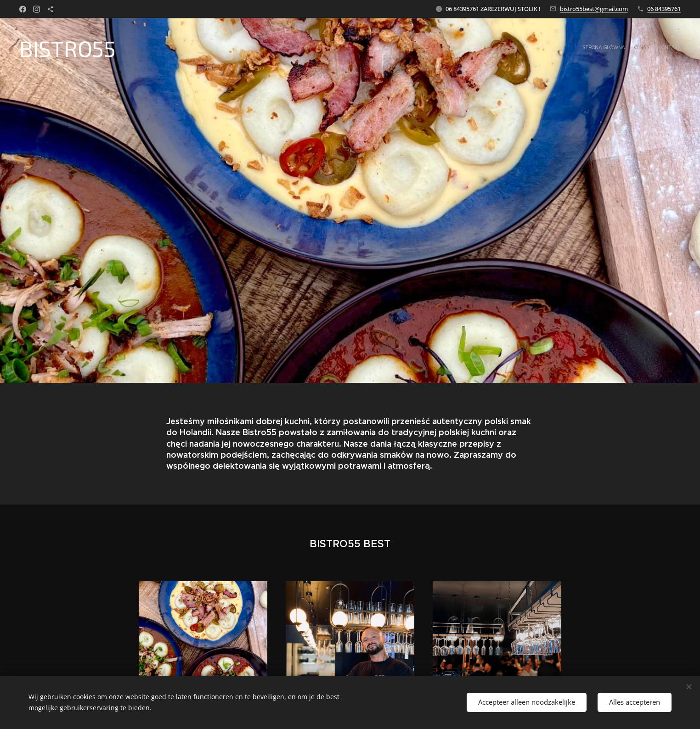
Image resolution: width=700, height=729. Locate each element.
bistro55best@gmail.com (594, 9)
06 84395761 (664, 9)
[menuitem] (663, 48)
